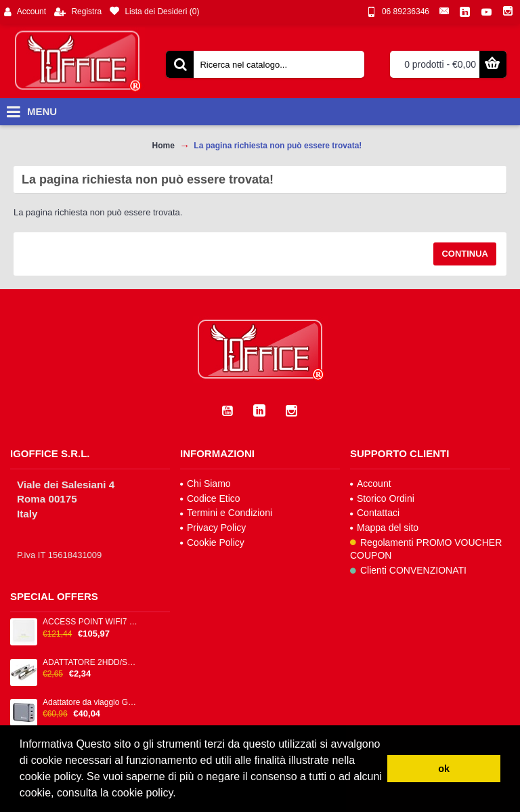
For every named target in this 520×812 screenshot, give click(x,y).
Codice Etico (210, 498)
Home (164, 146)
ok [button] (444, 769)
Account (371, 484)
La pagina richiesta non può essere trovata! (278, 146)
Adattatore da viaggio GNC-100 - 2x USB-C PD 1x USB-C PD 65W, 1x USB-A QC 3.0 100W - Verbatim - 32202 (91, 703)
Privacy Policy (213, 528)
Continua (465, 254)
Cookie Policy (212, 542)
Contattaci (375, 513)
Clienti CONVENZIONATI (408, 570)
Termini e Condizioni (226, 513)
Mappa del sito (384, 528)
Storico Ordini (382, 498)
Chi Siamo (205, 484)
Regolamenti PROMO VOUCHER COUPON (426, 549)
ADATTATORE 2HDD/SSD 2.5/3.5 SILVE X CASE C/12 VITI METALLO (91, 663)
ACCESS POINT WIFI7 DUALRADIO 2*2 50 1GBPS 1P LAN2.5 (91, 622)
